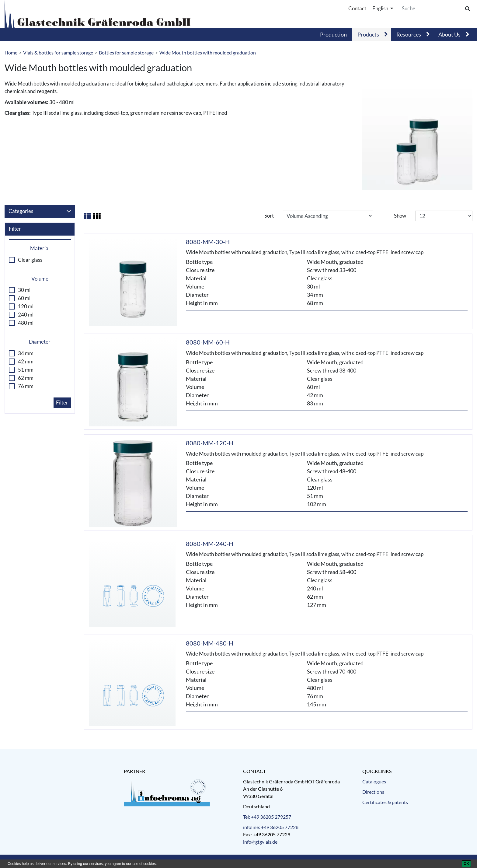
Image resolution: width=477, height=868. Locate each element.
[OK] (466, 864)
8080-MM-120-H (210, 443)
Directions (373, 792)
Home (11, 52)
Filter (62, 402)
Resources (409, 34)
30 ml (24, 290)
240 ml (26, 315)
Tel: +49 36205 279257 (267, 817)
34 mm (26, 353)
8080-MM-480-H (210, 643)
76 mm (26, 386)
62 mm (26, 378)
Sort (269, 216)
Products (368, 34)
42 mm (26, 362)
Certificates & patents (385, 802)
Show (400, 216)
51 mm (26, 370)
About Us (449, 34)
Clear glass (30, 260)
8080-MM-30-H (208, 242)
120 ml (26, 306)
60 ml (24, 298)
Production (333, 34)
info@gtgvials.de (260, 842)
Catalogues (374, 781)
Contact (357, 8)
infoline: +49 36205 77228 (271, 827)
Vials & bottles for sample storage (58, 52)
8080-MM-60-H (208, 342)
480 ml (26, 323)
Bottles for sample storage (126, 52)
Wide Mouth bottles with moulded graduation (208, 52)
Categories (40, 211)
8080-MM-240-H (210, 544)
